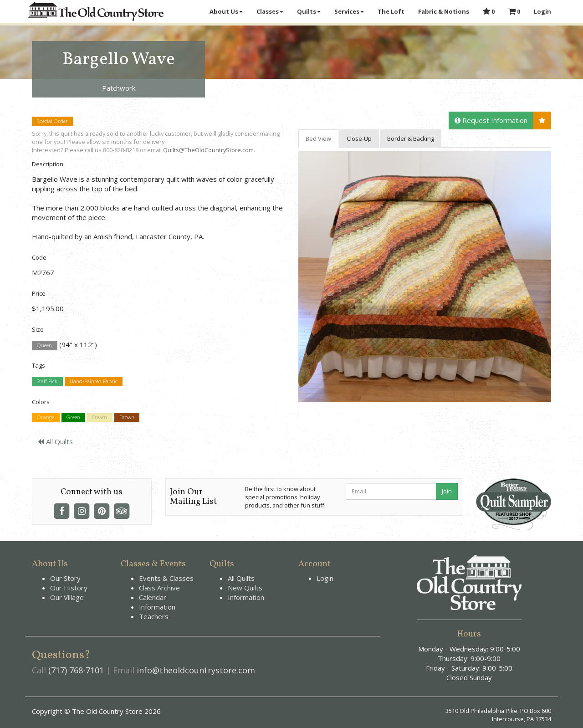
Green (73, 418)
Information (157, 607)
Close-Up (359, 138)
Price (39, 293)
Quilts (309, 11)
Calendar (153, 597)
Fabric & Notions (444, 11)
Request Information (491, 120)
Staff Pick (47, 382)
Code (39, 257)
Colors (41, 402)
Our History (69, 588)
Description (48, 164)
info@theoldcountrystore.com (196, 670)
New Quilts (245, 588)
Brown (127, 418)
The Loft (391, 11)
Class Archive (159, 588)
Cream (100, 418)
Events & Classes (166, 578)
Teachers (154, 616)
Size (38, 329)
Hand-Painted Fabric (94, 382)
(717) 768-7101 (76, 670)
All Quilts (55, 441)
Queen (44, 345)
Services (349, 11)
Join (447, 491)
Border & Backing (411, 138)
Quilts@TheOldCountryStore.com (208, 150)
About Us (226, 11)
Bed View (318, 138)
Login (542, 11)
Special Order (52, 121)
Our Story (65, 578)
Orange (46, 418)
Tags (38, 365)
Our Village (67, 597)
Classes (270, 11)
